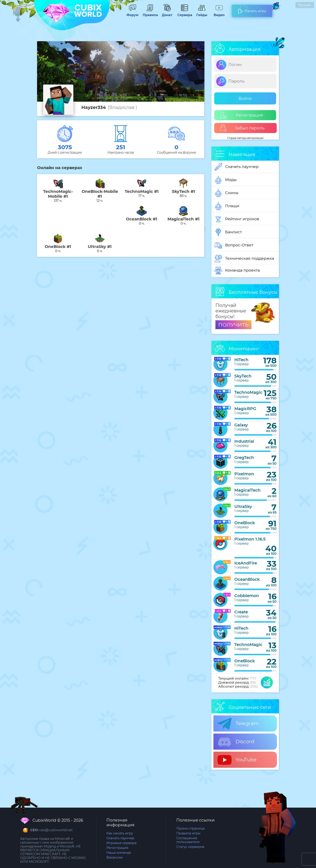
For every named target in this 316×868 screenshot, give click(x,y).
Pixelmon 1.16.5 (250, 539)
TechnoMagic (248, 392)
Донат (167, 13)
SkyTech (243, 376)
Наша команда (119, 853)
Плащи (227, 206)
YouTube (237, 760)
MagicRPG (245, 409)
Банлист (228, 232)
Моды (226, 180)
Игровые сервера (121, 843)
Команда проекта (237, 271)
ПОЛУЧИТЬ (233, 325)
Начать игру (252, 9)
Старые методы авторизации (245, 138)
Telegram (238, 724)
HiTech (241, 360)
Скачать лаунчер (236, 167)
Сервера (184, 13)
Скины (226, 193)
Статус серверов (190, 847)
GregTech (244, 458)
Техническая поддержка (244, 259)
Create (241, 612)
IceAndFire (246, 563)
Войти (245, 98)
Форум (132, 13)
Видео (219, 13)
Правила (150, 13)
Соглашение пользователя (188, 840)
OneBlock (245, 523)
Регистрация (241, 115)
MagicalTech (247, 490)
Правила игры (188, 833)
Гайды (202, 13)
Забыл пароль (242, 128)
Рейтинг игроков (237, 219)
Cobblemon (247, 596)
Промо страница (190, 828)
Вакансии (115, 857)
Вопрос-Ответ (234, 245)
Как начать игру (120, 833)
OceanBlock (247, 579)
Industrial (244, 441)
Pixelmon (244, 474)
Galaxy (241, 425)
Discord (236, 742)
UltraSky (243, 506)
